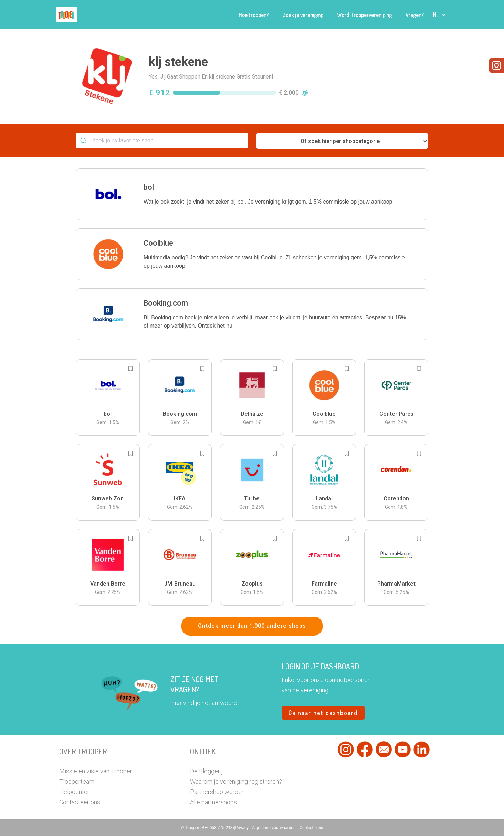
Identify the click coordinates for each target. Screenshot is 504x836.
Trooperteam (77, 781)
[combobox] (162, 141)
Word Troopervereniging (364, 15)
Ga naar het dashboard (323, 713)
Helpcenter (74, 792)
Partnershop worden (217, 792)
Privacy (243, 828)
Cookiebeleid (311, 828)
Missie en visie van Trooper (96, 771)
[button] (439, 15)
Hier (176, 703)
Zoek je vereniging (303, 15)
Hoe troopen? (254, 15)
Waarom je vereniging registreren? (236, 781)
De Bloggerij (206, 771)
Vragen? (415, 15)
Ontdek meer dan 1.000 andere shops (252, 626)
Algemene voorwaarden (274, 828)
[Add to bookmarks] (130, 369)
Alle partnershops (213, 802)
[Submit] (84, 141)
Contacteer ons (80, 802)
